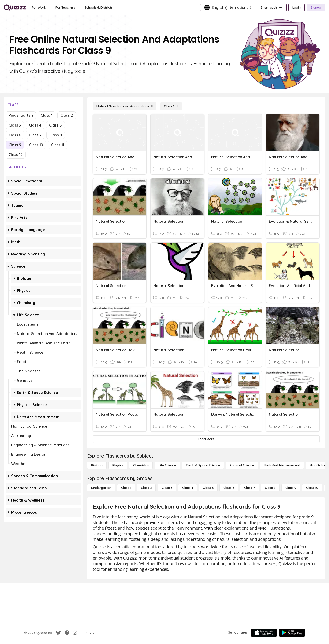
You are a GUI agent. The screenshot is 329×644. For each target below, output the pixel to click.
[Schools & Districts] (98, 7)
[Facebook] (67, 633)
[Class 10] (312, 488)
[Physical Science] (242, 465)
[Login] (297, 7)
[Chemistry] (141, 465)
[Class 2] (146, 488)
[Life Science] (167, 465)
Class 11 (58, 145)
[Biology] (97, 465)
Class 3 (15, 125)
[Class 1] (126, 488)
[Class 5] (208, 488)
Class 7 (35, 135)
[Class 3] (167, 488)
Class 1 (47, 115)
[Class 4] (188, 488)
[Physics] (118, 465)
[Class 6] (229, 488)
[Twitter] (59, 633)
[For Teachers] (65, 7)
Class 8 (56, 135)
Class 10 (36, 145)
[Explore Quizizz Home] (15, 7)
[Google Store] (292, 633)
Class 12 (16, 155)
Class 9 (15, 145)
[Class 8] (270, 488)
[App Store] (264, 633)
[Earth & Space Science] (203, 465)
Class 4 (35, 125)
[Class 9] (171, 106)
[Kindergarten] (101, 488)
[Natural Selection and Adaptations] (125, 106)
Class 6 (15, 135)
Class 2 (67, 115)
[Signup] (316, 7)
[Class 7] (250, 488)
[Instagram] (75, 633)
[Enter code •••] (272, 7)
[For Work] (39, 7)
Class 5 (55, 125)
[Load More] (206, 439)
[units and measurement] (282, 465)
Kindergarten (21, 115)
